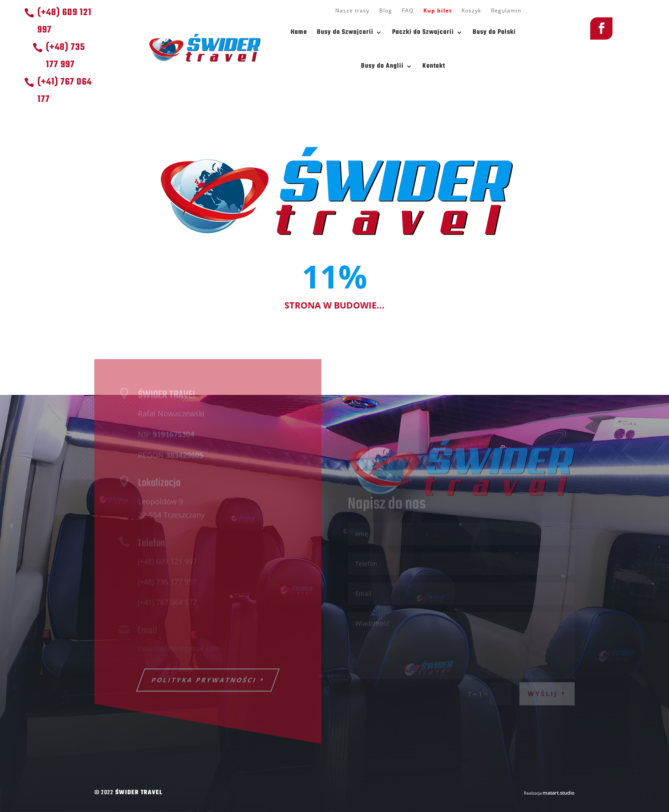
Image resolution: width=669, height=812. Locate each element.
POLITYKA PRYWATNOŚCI (204, 687)
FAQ (408, 11)
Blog (386, 11)
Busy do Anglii (382, 66)
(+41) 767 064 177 (65, 91)
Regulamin (506, 11)
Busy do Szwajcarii (345, 32)
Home (299, 32)
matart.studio (559, 793)
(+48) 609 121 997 (65, 21)
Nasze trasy (352, 11)
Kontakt (434, 66)
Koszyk (471, 11)
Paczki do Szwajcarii (423, 32)
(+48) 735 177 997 (65, 56)
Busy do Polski (494, 32)
